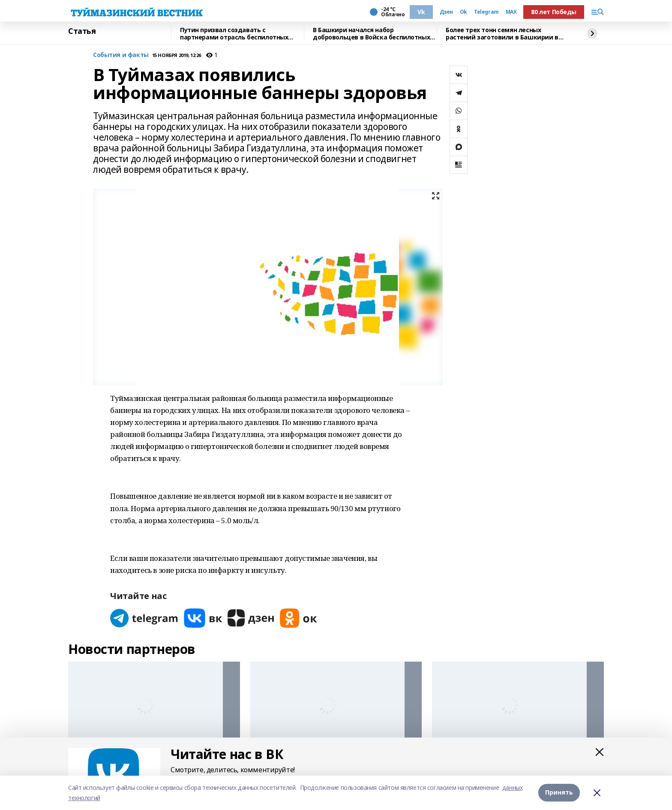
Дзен (446, 12)
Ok (463, 12)
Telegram (486, 12)
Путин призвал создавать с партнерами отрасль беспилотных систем (234, 34)
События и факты (121, 55)
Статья (82, 31)
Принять (559, 793)
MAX (511, 12)
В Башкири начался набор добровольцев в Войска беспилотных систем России (371, 34)
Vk (421, 12)
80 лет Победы (554, 12)
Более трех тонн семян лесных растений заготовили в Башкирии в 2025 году (502, 34)
